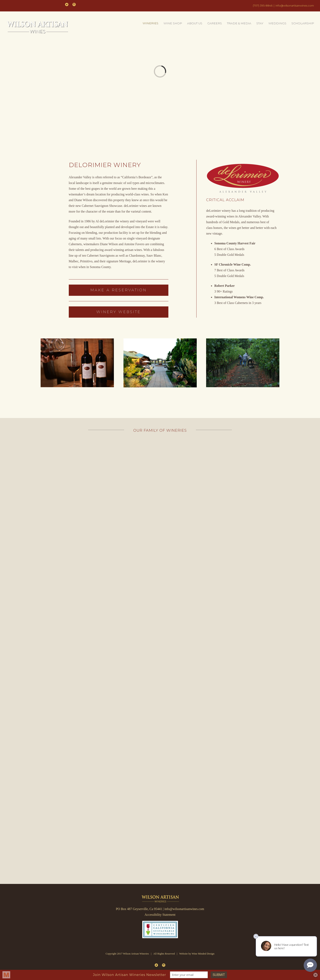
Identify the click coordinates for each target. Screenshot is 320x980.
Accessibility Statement (160, 915)
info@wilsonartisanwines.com (295, 6)
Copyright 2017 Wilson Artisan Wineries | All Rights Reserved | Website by (149, 954)
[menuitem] (153, 23)
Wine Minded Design (203, 954)
